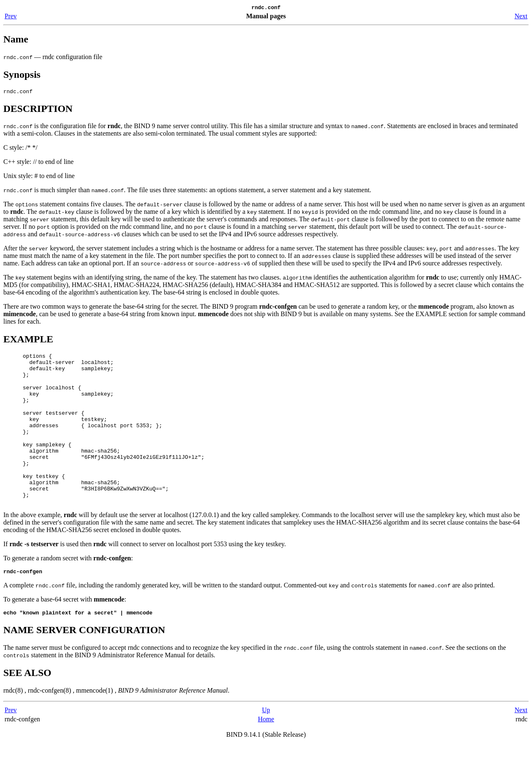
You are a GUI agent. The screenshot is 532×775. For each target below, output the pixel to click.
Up (266, 740)
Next (521, 17)
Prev (11, 17)
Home (266, 749)
